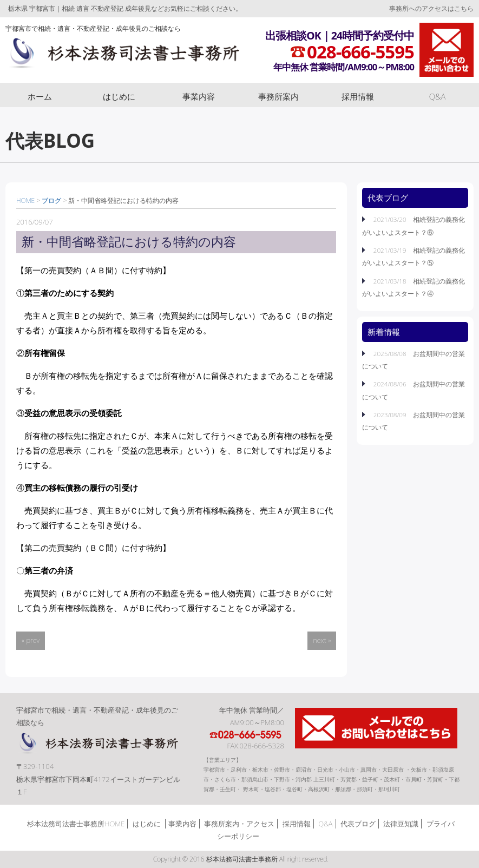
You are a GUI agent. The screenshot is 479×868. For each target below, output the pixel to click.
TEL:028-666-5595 (247, 735)
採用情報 (358, 96)
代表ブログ (358, 824)
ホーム (40, 96)
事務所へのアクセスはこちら (431, 8)
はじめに (119, 96)
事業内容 (199, 96)
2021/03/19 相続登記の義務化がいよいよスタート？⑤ (414, 256)
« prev (31, 640)
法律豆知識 (401, 824)
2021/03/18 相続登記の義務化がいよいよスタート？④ (414, 287)
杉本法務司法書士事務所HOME (76, 824)
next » (322, 640)
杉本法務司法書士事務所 (123, 56)
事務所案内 (278, 96)
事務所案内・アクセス (239, 824)
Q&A (438, 96)
